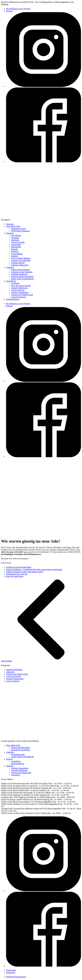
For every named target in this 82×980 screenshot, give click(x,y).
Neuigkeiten (11, 281)
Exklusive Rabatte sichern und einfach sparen (25, 572)
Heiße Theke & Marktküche (23, 279)
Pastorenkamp (17, 254)
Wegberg (15, 251)
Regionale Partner (18, 229)
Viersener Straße (18, 242)
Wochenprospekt (18, 754)
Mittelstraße (16, 247)
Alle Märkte (16, 235)
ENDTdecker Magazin (20, 231)
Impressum (11, 972)
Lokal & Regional (19, 297)
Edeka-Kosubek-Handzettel (22, 276)
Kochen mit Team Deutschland (19, 567)
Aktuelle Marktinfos (19, 288)
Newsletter (16, 775)
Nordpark (15, 238)
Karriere (9, 11)
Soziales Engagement (20, 292)
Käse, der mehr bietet (15, 576)
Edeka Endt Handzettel (21, 270)
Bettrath (14, 249)
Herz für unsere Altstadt (21, 286)
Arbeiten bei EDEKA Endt (22, 295)
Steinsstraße (16, 245)
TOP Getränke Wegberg (21, 258)
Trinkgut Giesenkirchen (21, 261)
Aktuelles (10, 766)
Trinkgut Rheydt (18, 263)
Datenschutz (11, 970)
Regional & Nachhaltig (21, 750)
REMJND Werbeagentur (16, 977)
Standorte (10, 233)
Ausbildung (16, 761)
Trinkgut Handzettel (19, 274)
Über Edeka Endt (13, 226)
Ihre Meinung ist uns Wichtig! (18, 9)
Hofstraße (15, 240)
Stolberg (15, 256)
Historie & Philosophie (21, 748)
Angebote (10, 267)
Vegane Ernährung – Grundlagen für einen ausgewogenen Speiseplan (34, 569)
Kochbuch (15, 283)
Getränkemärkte (13, 299)
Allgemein (10, 672)
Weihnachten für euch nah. (17, 574)
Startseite (10, 224)
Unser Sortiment (18, 290)
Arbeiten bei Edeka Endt (21, 773)
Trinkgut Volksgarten (20, 265)
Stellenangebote (18, 764)
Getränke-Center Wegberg (22, 272)
